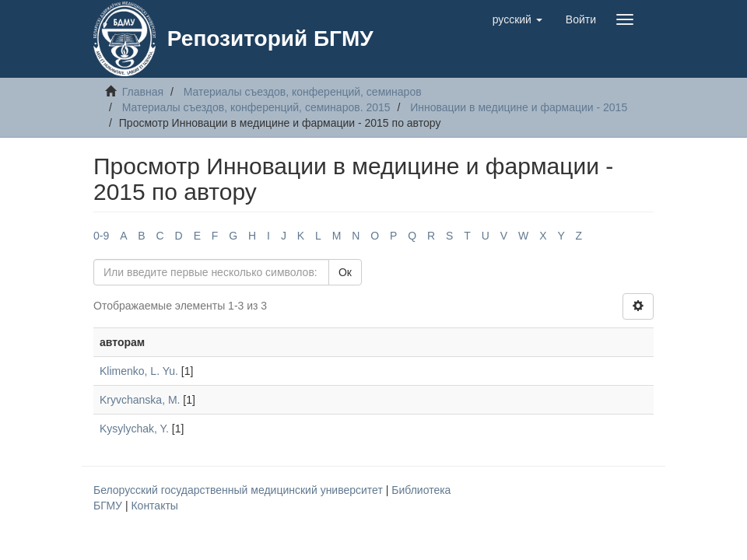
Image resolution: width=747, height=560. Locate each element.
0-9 (101, 236)
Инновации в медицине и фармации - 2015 (519, 107)
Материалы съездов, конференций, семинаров (303, 92)
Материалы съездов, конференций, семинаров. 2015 (256, 107)
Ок (345, 272)
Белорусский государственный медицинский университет (240, 490)
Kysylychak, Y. (134, 429)
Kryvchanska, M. (140, 400)
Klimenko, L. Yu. (139, 371)
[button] (517, 19)
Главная (143, 92)
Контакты (154, 506)
